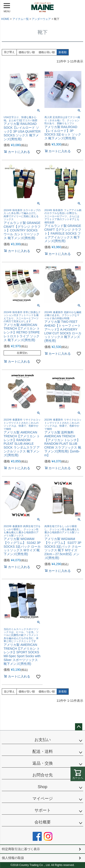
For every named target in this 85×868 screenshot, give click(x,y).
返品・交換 (43, 763)
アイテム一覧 (21, 19)
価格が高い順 (47, 52)
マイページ (43, 799)
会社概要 (43, 822)
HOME (5, 19)
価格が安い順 (27, 52)
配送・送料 (43, 751)
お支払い (43, 740)
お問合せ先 (43, 775)
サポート (43, 810)
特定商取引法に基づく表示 (21, 849)
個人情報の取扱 (13, 858)
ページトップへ (79, 727)
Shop (42, 787)
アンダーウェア (41, 19)
